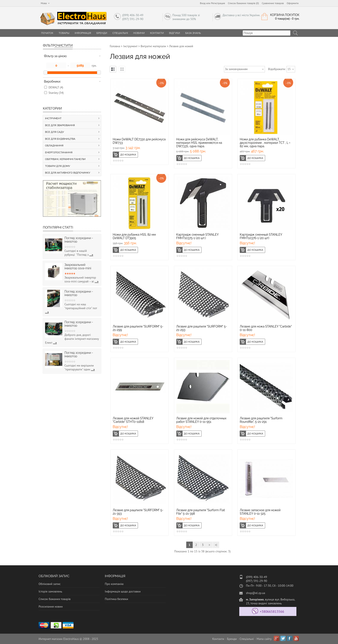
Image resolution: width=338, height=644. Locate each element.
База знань (193, 33)
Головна (115, 46)
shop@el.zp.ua (256, 593)
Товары (64, 33)
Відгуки (174, 33)
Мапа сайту (264, 639)
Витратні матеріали (153, 46)
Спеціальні (120, 33)
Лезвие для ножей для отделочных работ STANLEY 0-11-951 (201, 420)
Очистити (64, 45)
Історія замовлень (50, 591)
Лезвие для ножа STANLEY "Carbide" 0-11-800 (266, 328)
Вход (203, 3)
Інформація (83, 33)
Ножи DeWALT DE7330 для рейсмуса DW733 (139, 141)
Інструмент (130, 46)
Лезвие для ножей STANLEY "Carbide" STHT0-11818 (133, 420)
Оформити (293, 3)
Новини (139, 33)
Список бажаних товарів (55, 599)
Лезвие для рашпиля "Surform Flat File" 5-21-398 (201, 512)
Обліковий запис (50, 584)
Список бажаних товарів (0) (243, 3)
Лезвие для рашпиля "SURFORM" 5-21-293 (202, 328)
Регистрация (218, 3)
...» (91, 255)
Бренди (102, 33)
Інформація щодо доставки (123, 591)
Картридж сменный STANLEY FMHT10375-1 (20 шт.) (198, 236)
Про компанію (114, 584)
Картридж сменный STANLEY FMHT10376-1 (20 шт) (261, 236)
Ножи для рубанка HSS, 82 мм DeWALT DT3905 (134, 236)
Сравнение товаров (273, 3)
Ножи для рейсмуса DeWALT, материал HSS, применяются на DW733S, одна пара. (199, 143)
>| (216, 545)
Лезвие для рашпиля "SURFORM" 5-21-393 (138, 512)
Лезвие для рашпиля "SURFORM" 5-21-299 (138, 328)
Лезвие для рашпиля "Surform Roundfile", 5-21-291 (261, 420)
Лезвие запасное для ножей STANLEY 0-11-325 (260, 512)
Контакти (157, 33)
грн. (94, 66)
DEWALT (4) (56, 87)
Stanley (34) (56, 93)
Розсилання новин (51, 606)
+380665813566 (272, 611)
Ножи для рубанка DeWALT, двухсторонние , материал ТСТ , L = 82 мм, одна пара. (265, 143)
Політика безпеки (116, 599)
